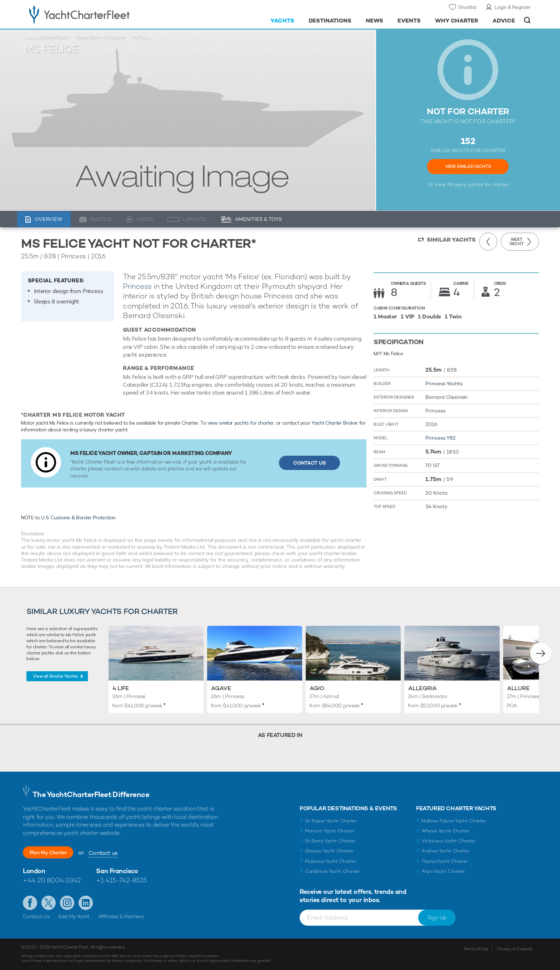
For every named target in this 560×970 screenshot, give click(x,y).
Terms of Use (476, 949)
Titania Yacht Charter (445, 861)
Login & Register (513, 7)
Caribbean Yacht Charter (332, 871)
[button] (541, 653)
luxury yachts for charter (481, 184)
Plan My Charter (57, 853)
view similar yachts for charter (241, 423)
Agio (317, 688)
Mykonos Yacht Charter (331, 861)
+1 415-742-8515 (121, 880)
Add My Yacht (74, 916)
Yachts (282, 21)
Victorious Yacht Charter (448, 841)
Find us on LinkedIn (86, 903)
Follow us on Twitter (49, 903)
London (34, 871)
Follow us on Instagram (67, 903)
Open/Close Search (527, 20)
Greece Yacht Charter (329, 851)
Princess (137, 286)
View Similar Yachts (468, 167)
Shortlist (467, 7)
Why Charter (457, 21)
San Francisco (117, 871)
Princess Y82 (441, 438)
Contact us (120, 853)
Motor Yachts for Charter (101, 38)
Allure (518, 688)
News (374, 21)
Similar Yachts (451, 240)
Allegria (422, 688)
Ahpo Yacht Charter (443, 871)
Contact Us (309, 463)
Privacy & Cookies (515, 949)
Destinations (330, 21)
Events (409, 21)
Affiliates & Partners (121, 916)
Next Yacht (517, 242)
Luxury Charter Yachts (47, 38)
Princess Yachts (444, 383)
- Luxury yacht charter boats (102, 14)
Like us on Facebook (30, 903)
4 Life (121, 688)
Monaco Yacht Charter (330, 831)
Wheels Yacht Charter (446, 831)
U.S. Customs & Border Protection (78, 518)
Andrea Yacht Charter (446, 851)
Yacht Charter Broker (335, 423)
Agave (221, 688)
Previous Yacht (488, 242)
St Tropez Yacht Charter (331, 821)
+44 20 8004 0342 (52, 880)
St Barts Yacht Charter (330, 841)
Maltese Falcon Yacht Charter (454, 821)
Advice (504, 21)
